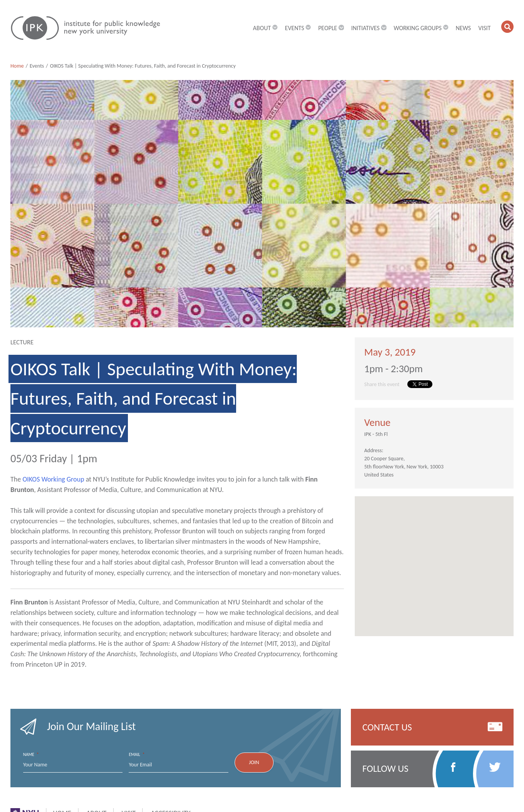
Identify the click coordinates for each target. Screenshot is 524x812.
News (463, 28)
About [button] (265, 28)
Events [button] (298, 28)
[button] (507, 27)
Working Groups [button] (421, 28)
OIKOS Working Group (53, 479)
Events (37, 66)
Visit (485, 28)
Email (137, 755)
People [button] (331, 28)
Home (17, 66)
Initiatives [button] (369, 28)
